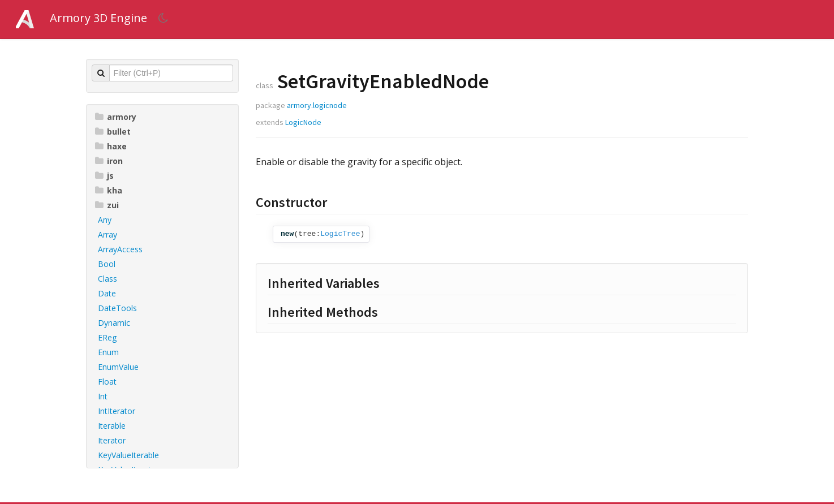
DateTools (117, 308)
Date (107, 293)
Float (107, 382)
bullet (113, 132)
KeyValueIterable (128, 455)
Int (103, 396)
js (104, 176)
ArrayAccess (120, 249)
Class (108, 279)
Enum (108, 352)
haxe (111, 146)
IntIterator (117, 411)
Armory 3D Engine (98, 18)
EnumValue (118, 367)
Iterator (112, 440)
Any (105, 220)
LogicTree (340, 234)
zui (107, 205)
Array (108, 234)
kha (109, 190)
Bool (107, 264)
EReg (107, 337)
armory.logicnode (317, 105)
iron (109, 161)
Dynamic (114, 323)
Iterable (112, 426)
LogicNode (303, 122)
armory (116, 117)
